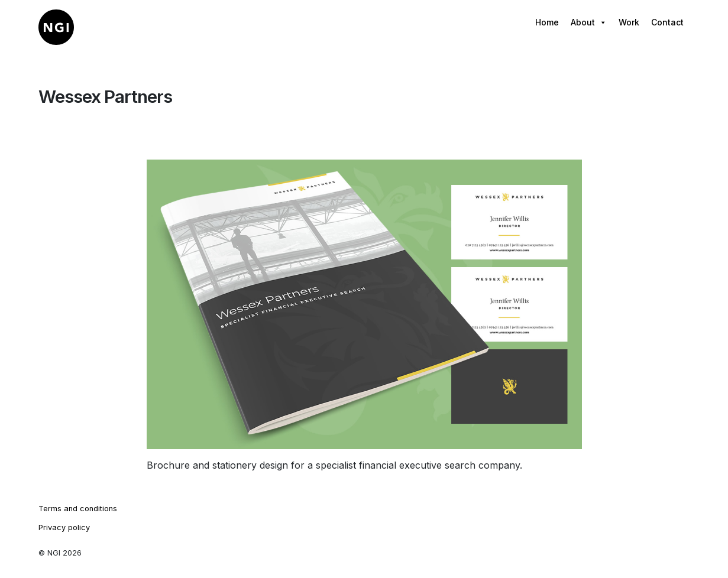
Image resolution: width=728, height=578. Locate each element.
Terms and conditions (78, 509)
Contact (667, 22)
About (589, 22)
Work (629, 22)
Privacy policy (64, 527)
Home (547, 22)
